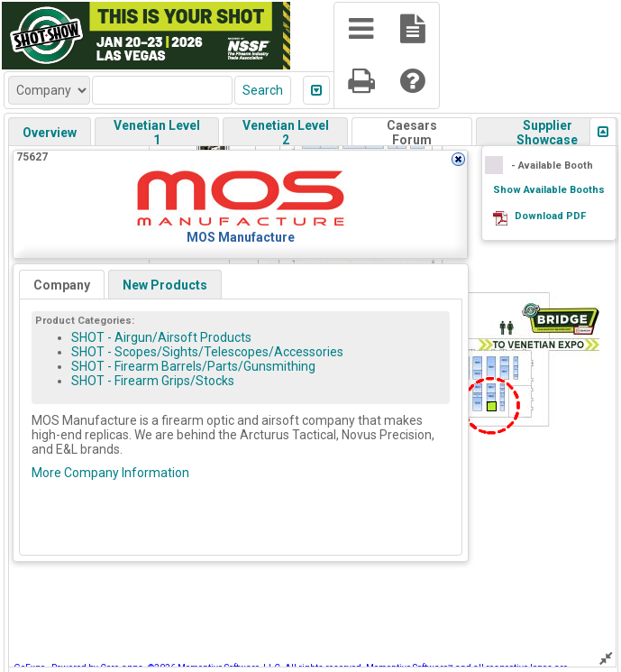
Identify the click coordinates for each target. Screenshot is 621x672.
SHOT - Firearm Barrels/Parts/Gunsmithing (193, 366)
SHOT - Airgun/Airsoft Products (161, 337)
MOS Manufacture (241, 237)
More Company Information (110, 473)
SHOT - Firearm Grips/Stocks (153, 381)
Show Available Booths (549, 190)
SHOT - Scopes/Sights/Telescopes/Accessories (207, 352)
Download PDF (550, 216)
